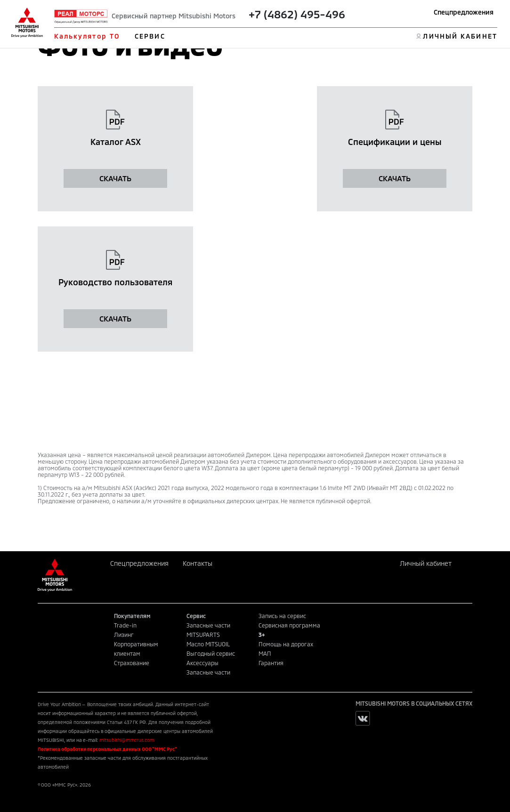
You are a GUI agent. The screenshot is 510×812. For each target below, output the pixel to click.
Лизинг (124, 635)
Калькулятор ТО (87, 36)
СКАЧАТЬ (115, 178)
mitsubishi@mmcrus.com (127, 740)
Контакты (198, 563)
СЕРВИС (150, 36)
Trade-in (125, 625)
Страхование (132, 663)
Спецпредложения (464, 12)
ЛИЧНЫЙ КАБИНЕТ (460, 36)
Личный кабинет (426, 563)
